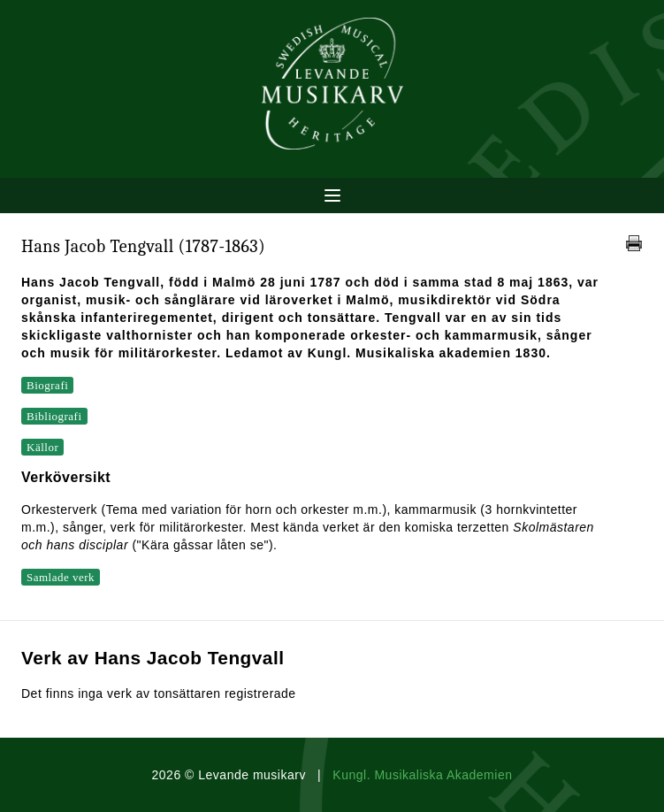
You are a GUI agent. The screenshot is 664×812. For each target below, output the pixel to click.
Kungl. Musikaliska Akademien (422, 775)
